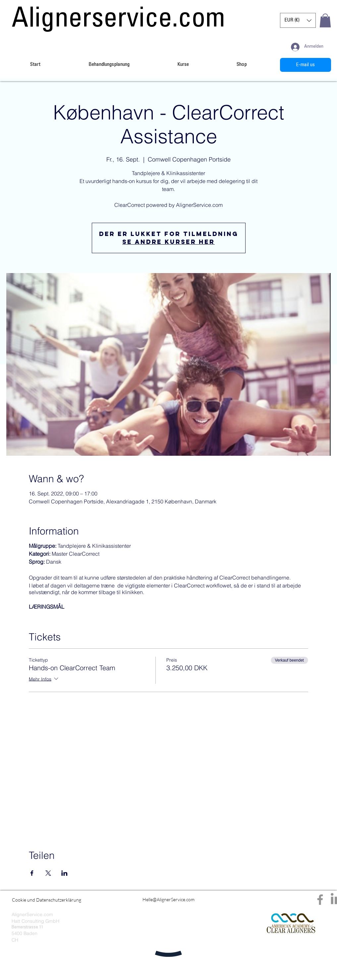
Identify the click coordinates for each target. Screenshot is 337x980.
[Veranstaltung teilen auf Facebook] (32, 873)
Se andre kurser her (168, 242)
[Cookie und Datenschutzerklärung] (47, 900)
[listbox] (298, 20)
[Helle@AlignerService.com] (168, 900)
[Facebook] (320, 900)
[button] (298, 20)
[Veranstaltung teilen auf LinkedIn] (64, 873)
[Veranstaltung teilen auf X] (48, 873)
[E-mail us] (306, 65)
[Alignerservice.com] (119, 21)
